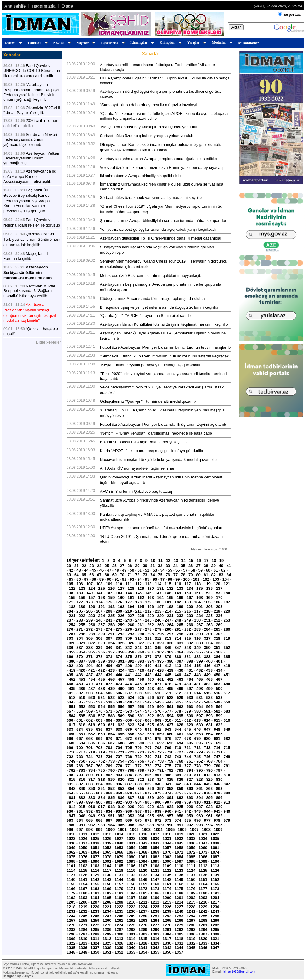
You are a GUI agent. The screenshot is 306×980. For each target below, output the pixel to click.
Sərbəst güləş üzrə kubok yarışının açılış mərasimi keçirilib (151, 198)
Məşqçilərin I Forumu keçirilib (26, 256)
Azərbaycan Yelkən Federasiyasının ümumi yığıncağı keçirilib (31, 158)
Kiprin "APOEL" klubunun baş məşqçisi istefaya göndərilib (152, 451)
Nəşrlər (85, 43)
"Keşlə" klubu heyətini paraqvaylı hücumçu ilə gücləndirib (151, 365)
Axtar (236, 27)
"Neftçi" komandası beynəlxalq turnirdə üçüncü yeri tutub (149, 127)
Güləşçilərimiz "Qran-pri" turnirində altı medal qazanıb (148, 401)
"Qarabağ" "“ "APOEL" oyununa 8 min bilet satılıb (145, 315)
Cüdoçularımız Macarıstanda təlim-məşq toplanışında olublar (153, 299)
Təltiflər (37, 43)
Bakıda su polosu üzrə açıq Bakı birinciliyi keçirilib (143, 442)
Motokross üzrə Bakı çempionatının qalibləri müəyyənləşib (151, 275)
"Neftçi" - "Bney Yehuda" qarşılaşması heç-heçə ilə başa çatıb (156, 433)
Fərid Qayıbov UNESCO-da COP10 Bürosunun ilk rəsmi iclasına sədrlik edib (32, 71)
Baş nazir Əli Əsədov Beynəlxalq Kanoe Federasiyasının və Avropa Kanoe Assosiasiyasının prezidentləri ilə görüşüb (27, 200)
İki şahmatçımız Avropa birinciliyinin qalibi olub (140, 176)
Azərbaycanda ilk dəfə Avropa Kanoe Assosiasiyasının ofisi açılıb (30, 176)
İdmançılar (141, 42)
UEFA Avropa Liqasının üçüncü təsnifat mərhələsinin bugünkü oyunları (161, 528)
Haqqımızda (44, 6)
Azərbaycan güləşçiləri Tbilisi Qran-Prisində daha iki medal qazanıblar (161, 238)
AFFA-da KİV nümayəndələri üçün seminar (137, 468)
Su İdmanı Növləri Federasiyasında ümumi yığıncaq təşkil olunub (30, 139)
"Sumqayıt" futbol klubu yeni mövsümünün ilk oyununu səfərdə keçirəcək (164, 356)
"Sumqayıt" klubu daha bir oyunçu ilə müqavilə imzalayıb (149, 105)
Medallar (221, 42)
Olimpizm (170, 42)
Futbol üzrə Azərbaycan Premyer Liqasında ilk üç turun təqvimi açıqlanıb (163, 424)
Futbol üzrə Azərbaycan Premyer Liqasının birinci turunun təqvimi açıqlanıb (165, 347)
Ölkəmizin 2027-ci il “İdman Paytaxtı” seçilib (32, 110)
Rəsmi (13, 43)
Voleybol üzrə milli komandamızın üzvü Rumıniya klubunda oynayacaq (161, 168)
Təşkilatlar (112, 43)
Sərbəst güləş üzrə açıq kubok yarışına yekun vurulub (147, 136)
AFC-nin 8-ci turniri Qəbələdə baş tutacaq (136, 491)
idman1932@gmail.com (239, 972)
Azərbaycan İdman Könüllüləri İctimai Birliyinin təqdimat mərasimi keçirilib (164, 324)
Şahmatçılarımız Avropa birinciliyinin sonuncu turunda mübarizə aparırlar (163, 221)
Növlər (61, 43)
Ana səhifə (15, 6)
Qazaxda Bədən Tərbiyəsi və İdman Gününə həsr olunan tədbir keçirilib (32, 239)
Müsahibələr (248, 43)
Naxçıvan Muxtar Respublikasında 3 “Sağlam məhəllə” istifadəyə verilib (29, 291)
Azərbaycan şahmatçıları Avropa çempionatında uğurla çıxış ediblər (159, 159)
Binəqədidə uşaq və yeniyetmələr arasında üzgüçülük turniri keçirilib (159, 307)
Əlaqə (67, 6)
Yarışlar (196, 42)
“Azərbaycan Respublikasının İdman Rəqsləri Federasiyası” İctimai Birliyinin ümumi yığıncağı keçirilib (31, 92)
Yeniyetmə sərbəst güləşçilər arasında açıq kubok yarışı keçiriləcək (158, 229)
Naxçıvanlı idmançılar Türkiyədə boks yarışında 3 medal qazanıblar (159, 460)
